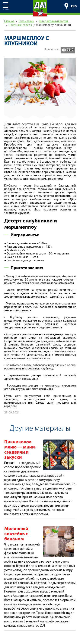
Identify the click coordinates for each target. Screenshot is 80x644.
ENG (74, 6)
